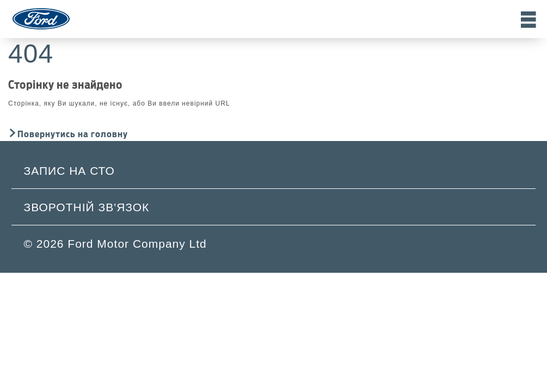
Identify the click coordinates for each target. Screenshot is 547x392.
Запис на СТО (69, 171)
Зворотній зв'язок (87, 207)
